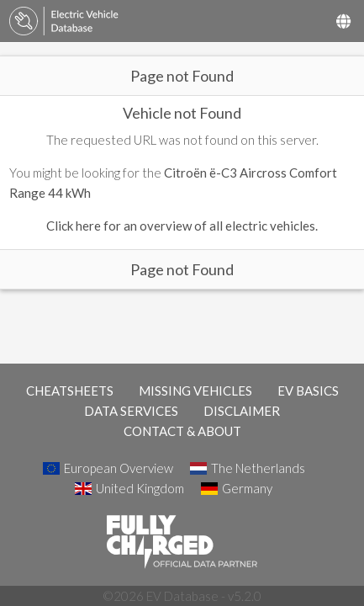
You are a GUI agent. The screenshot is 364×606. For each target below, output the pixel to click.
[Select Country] (343, 21)
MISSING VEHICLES (195, 391)
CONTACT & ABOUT (182, 431)
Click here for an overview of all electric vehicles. (182, 226)
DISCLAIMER (242, 411)
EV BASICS (308, 391)
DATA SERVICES (131, 411)
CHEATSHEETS (70, 391)
